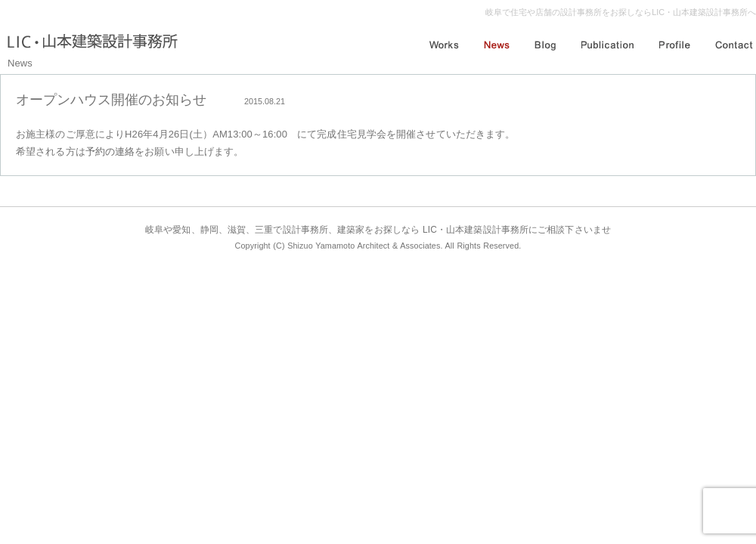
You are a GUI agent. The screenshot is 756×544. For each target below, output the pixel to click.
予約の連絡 (110, 151)
